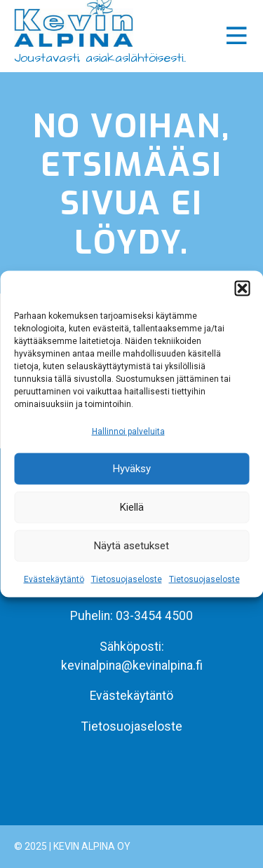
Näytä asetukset (131, 546)
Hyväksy (132, 469)
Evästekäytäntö (54, 579)
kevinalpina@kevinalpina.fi (132, 666)
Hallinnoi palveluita (128, 431)
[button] (242, 288)
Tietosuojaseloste (127, 579)
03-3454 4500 (154, 616)
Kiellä (132, 507)
